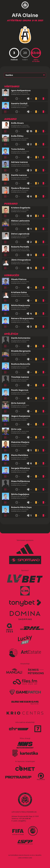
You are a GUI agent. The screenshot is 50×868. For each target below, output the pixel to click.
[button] (25, 75)
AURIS (30, 858)
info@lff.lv (22, 821)
